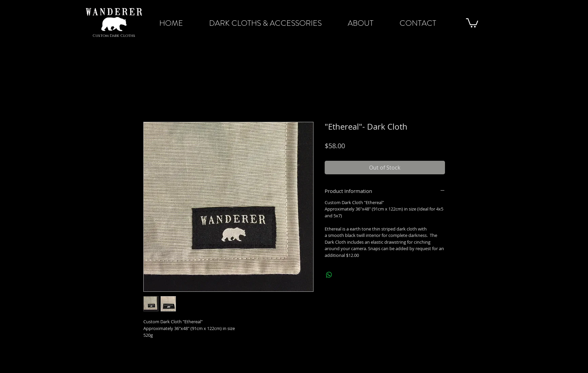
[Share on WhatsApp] (329, 275)
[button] (472, 22)
